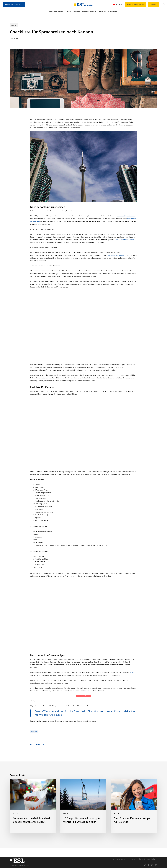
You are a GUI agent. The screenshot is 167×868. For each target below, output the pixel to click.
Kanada (34, 732)
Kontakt (132, 859)
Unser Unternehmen (119, 859)
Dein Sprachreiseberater (125, 240)
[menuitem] (119, 5)
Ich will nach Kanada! (84, 696)
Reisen (14, 25)
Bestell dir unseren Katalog (147, 859)
